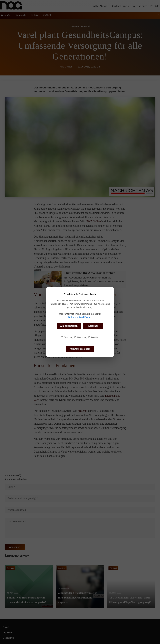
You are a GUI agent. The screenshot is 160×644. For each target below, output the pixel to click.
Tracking (67, 337)
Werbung (81, 337)
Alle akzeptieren (69, 326)
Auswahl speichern (80, 349)
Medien (94, 337)
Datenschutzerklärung (80, 317)
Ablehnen (93, 326)
